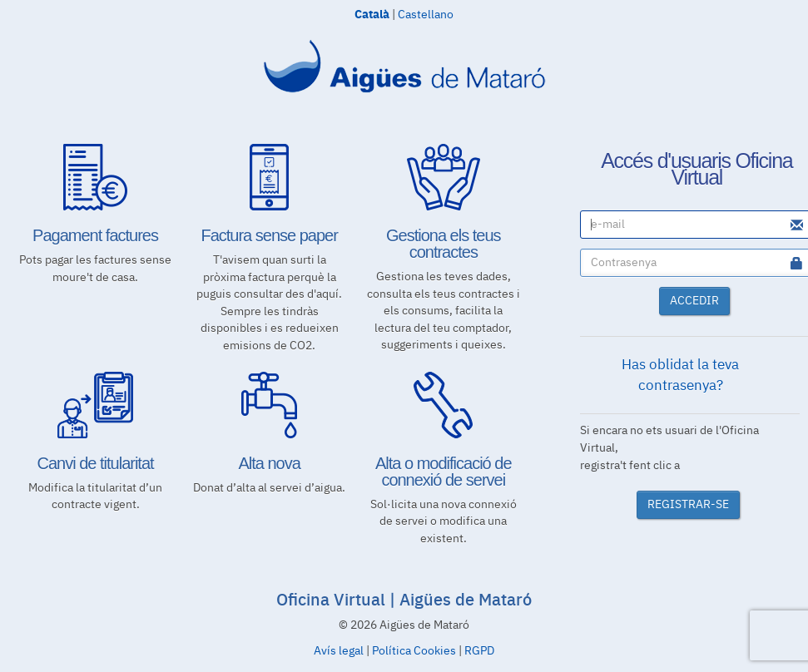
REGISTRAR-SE (688, 505)
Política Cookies (414, 651)
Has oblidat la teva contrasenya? (680, 376)
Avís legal (339, 651)
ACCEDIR (694, 301)
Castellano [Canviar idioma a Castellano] (426, 15)
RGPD (479, 651)
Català (372, 13)
